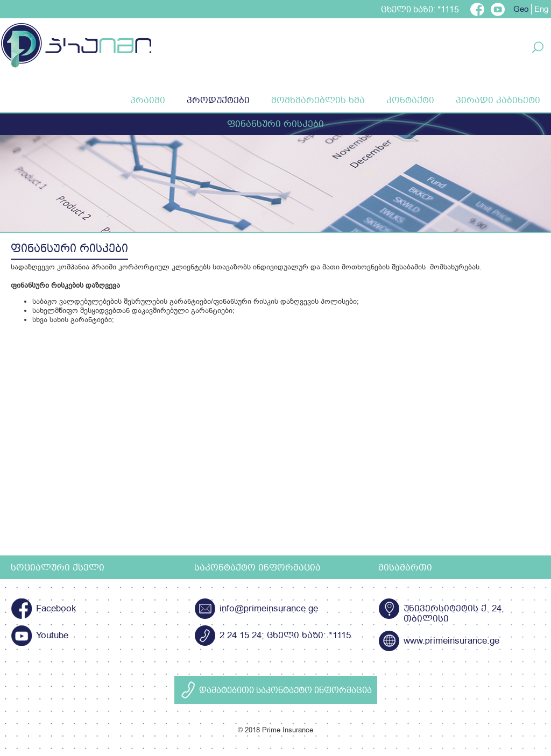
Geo (521, 9)
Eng (541, 9)
